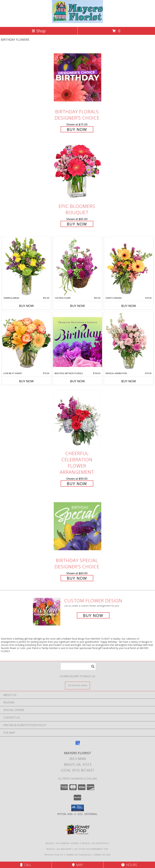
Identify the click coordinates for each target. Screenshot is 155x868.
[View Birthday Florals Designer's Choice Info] (77, 77)
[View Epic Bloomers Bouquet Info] (77, 172)
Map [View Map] (77, 865)
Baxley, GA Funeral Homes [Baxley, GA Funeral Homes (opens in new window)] (63, 843)
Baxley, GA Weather (59, 849)
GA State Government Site (91, 849)
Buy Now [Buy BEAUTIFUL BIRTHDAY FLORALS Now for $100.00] (77, 381)
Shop (39, 31)
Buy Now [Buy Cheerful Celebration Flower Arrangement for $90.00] (77, 484)
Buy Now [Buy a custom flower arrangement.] (93, 615)
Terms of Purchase (78, 855)
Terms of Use (102, 855)
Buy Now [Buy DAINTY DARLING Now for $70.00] (129, 306)
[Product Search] (78, 666)
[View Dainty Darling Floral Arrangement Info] (129, 267)
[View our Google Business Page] (77, 744)
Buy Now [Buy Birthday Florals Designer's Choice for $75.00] (77, 129)
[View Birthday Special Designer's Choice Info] (77, 526)
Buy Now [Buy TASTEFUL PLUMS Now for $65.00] (77, 306)
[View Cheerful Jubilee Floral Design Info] (26, 267)
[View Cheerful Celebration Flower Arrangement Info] (77, 419)
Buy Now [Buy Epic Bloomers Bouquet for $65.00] (77, 224)
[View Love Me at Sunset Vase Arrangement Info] (26, 342)
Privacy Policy (54, 855)
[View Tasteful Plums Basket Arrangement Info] (77, 267)
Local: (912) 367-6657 (77, 770)
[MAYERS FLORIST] (78, 22)
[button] (78, 808)
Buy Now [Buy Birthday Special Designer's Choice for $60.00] (77, 578)
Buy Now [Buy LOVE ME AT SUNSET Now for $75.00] (26, 381)
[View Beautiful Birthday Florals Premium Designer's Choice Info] (77, 342)
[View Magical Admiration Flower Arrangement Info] (129, 342)
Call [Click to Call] (26, 865)
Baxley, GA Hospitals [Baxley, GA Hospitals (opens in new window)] (96, 843)
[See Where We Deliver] (77, 685)
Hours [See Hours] (129, 865)
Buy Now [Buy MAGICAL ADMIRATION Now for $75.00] (129, 381)
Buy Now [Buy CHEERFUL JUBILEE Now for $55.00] (26, 306)
